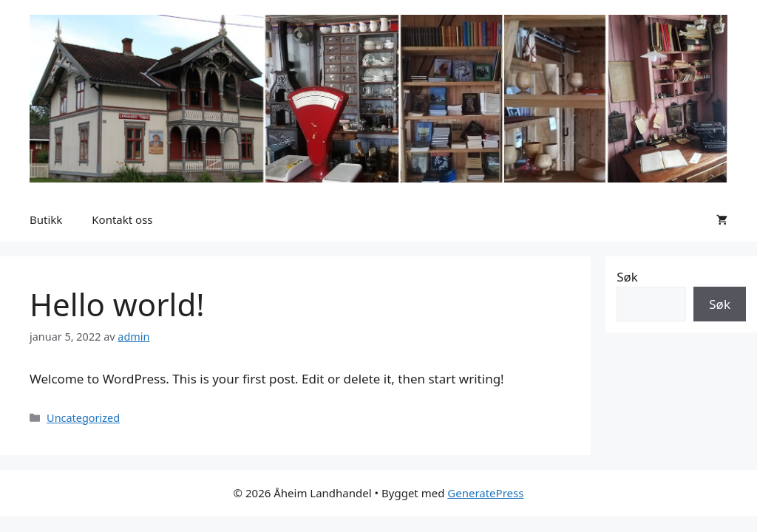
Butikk (46, 219)
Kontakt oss (122, 219)
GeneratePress (485, 493)
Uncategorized (83, 418)
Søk (627, 277)
